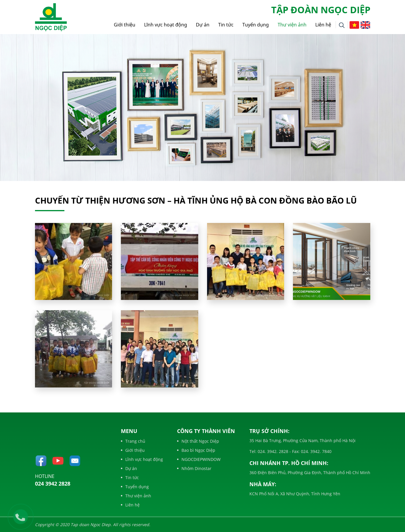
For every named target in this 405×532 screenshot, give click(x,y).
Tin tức (226, 25)
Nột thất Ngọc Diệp (198, 441)
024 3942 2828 (53, 484)
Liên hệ (323, 25)
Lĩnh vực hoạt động (166, 25)
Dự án (203, 25)
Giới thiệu (125, 25)
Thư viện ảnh (292, 25)
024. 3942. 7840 (316, 451)
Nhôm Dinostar (194, 468)
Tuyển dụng (256, 25)
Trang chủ (133, 441)
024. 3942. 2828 (272, 451)
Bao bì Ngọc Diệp (196, 450)
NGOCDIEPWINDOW (199, 459)
